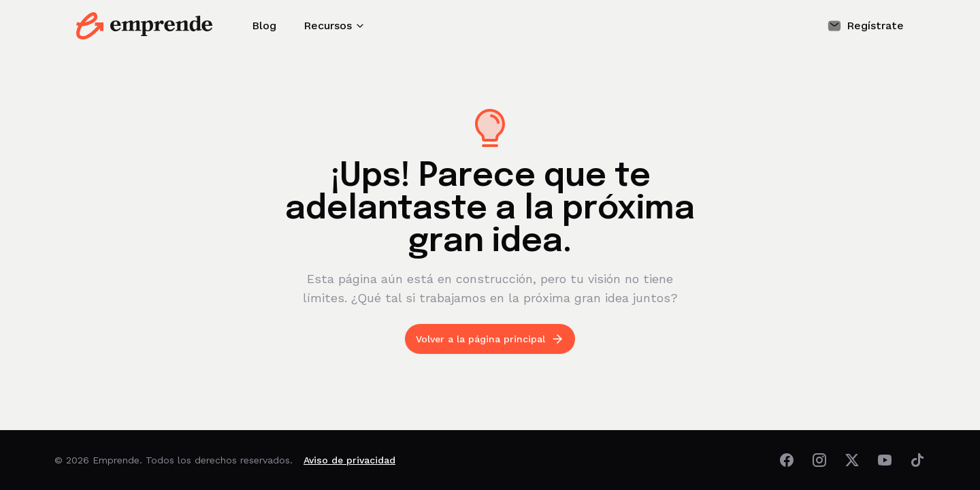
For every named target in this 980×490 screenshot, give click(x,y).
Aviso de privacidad (349, 460)
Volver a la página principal (490, 339)
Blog (264, 26)
